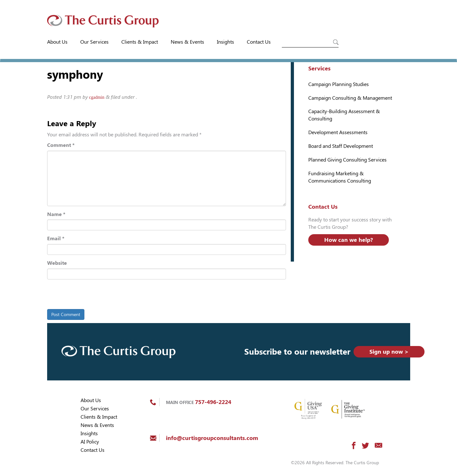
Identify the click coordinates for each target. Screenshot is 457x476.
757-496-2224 (213, 402)
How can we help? (349, 240)
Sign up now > (389, 352)
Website (57, 263)
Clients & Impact (140, 42)
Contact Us (259, 42)
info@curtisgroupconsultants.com (212, 438)
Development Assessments (338, 132)
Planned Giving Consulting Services (347, 160)
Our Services (94, 42)
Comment (61, 145)
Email (56, 238)
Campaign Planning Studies (339, 84)
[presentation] (91, 295)
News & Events (187, 42)
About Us (57, 42)
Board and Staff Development (341, 146)
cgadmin (97, 97)
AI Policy (90, 442)
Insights (225, 42)
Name (56, 214)
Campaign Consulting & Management (350, 98)
